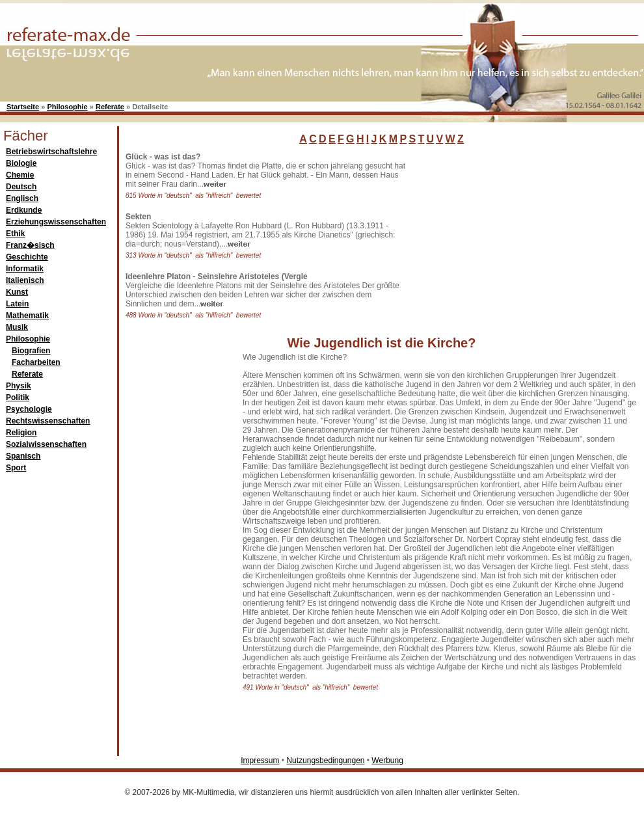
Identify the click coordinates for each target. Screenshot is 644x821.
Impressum (260, 760)
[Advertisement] (507, 234)
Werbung (387, 760)
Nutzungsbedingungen (325, 760)
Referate (110, 107)
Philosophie (67, 107)
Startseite (23, 107)
